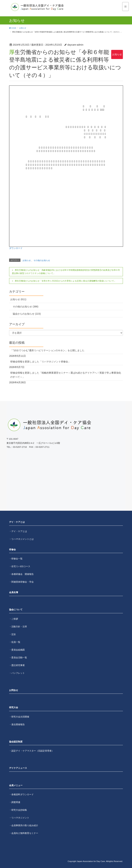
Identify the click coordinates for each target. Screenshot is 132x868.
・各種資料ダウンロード (21, 794)
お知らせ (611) (18, 299)
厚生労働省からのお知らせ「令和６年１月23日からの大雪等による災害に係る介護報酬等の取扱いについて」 (65, 281)
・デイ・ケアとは (18, 531)
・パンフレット (17, 673)
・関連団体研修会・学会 (21, 582)
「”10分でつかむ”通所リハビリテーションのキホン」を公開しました (47, 350)
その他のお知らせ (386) (26, 307)
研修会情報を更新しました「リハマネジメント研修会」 (40, 362)
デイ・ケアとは (17, 522)
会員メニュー (16, 785)
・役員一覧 (15, 642)
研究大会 (14, 707)
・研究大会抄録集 (18, 810)
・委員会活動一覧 (18, 658)
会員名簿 (14, 592)
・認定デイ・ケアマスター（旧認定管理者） (31, 751)
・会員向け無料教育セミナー (24, 833)
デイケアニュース (18, 768)
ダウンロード (16, 248)
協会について (16, 610)
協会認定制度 (16, 742)
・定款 (12, 634)
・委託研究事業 (17, 665)
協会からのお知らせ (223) (27, 314)
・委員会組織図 (17, 650)
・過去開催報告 (17, 724)
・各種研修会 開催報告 (21, 574)
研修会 (12, 550)
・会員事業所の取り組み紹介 (24, 825)
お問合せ (14, 690)
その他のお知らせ (42, 260)
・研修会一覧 (16, 559)
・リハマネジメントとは (21, 539)
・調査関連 (15, 802)
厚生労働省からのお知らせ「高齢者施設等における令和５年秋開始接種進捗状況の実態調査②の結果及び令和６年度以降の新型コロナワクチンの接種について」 (66, 272)
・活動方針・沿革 (18, 627)
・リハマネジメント (19, 818)
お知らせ (117, 54)
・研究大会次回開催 (19, 717)
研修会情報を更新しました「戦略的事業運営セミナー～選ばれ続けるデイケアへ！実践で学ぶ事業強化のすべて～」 (66, 375)
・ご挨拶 (14, 619)
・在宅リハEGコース (20, 566)
